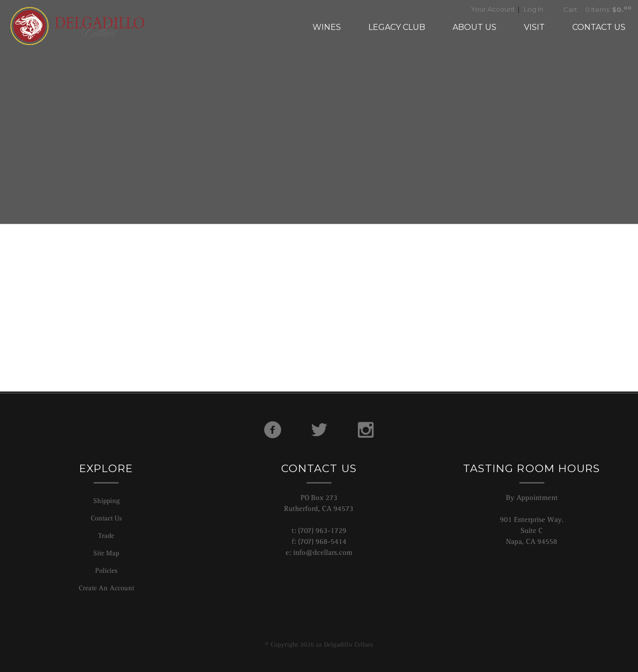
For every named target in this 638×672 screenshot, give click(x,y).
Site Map (106, 553)
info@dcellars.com (323, 552)
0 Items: (594, 9)
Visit (534, 27)
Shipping (106, 501)
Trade (106, 535)
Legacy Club (397, 27)
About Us (475, 27)
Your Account (493, 9)
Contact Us (599, 27)
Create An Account (106, 588)
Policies (106, 570)
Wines (327, 27)
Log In (534, 9)
